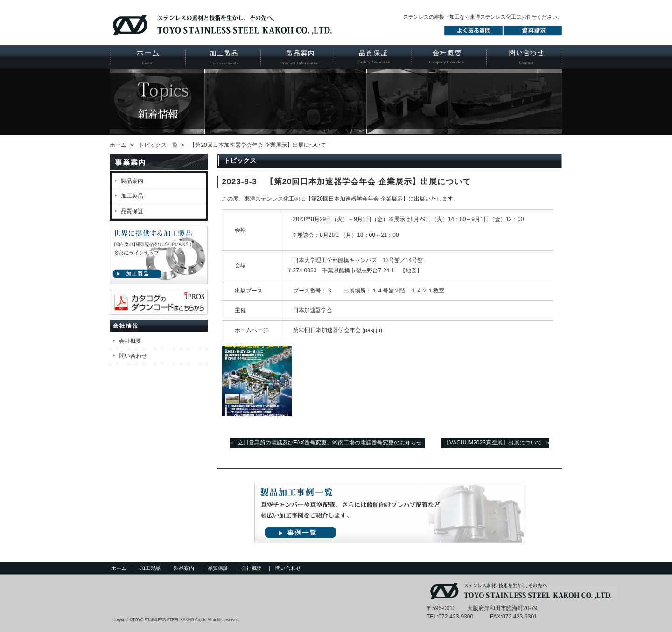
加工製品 (223, 57)
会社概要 (448, 57)
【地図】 (411, 271)
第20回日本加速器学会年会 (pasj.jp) (338, 330)
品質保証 (373, 57)
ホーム (147, 57)
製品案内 (298, 57)
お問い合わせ (524, 57)
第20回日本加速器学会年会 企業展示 (357, 199)
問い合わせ (133, 356)
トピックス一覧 (158, 145)
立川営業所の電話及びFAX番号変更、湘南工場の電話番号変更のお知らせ (330, 443)
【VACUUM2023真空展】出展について (493, 443)
